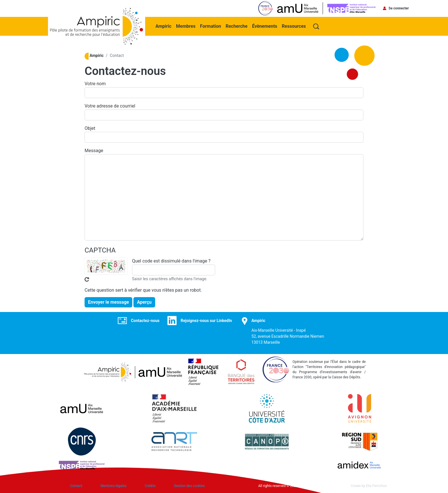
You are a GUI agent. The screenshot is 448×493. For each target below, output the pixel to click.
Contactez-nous (145, 321)
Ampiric (163, 26)
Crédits (150, 486)
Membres (186, 26)
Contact (76, 486)
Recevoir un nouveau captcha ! (87, 279)
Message (94, 151)
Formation (211, 26)
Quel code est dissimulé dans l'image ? (171, 261)
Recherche (237, 26)
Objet (90, 128)
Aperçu (144, 302)
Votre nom (95, 84)
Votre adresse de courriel (110, 106)
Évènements (265, 26)
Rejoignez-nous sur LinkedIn (206, 321)
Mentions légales (114, 486)
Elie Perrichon (376, 486)
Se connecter (399, 8)
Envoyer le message (108, 302)
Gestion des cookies (189, 486)
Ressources (294, 26)
